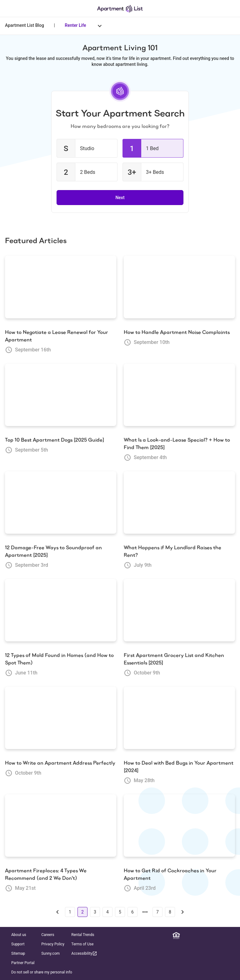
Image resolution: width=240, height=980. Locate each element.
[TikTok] (231, 936)
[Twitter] (213, 936)
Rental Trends (83, 935)
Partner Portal (23, 963)
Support (18, 944)
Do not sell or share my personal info (42, 972)
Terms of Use (82, 944)
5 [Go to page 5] (120, 912)
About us (19, 935)
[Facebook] (195, 936)
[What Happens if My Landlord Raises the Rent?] (179, 503)
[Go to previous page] (57, 912)
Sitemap (18, 953)
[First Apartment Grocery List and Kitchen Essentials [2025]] (179, 610)
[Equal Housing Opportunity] (176, 936)
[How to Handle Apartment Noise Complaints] (179, 287)
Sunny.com (50, 953)
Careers (48, 935)
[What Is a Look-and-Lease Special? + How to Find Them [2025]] (179, 395)
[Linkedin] (185, 936)
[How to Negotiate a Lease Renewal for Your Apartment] (61, 287)
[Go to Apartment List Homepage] (120, 9)
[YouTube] (222, 936)
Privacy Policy (53, 944)
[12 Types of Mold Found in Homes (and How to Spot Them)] (61, 610)
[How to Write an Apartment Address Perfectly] (61, 718)
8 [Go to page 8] (170, 912)
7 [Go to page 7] (157, 912)
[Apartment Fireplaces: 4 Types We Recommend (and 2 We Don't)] (61, 826)
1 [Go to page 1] (70, 912)
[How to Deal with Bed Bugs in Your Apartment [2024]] (179, 718)
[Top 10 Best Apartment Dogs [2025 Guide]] (61, 395)
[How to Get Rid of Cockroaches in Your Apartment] (179, 826)
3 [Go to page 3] (95, 912)
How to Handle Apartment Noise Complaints (177, 332)
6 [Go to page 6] (132, 912)
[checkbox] (87, 148)
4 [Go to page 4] (107, 912)
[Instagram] (204, 936)
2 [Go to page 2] (82, 912)
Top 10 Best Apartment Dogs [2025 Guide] (55, 440)
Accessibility (84, 953)
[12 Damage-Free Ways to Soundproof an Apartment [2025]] (61, 503)
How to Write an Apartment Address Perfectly (60, 763)
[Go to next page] (182, 912)
